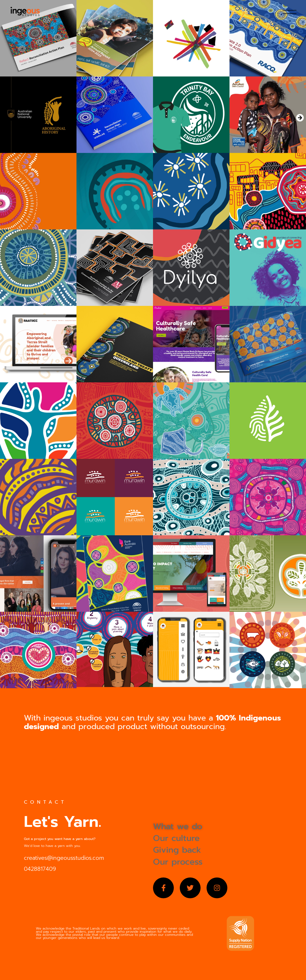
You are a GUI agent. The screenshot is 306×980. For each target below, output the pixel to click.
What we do (178, 826)
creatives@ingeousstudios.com (64, 858)
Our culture (176, 838)
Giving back (177, 850)
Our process (178, 862)
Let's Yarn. (63, 822)
